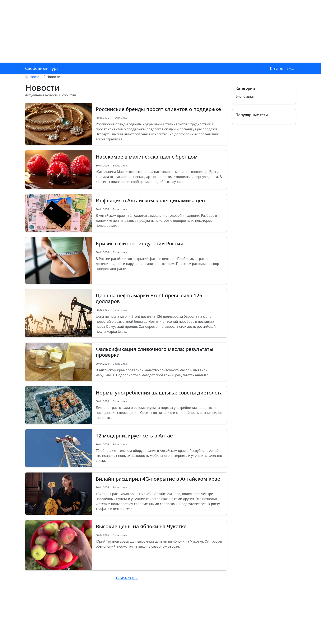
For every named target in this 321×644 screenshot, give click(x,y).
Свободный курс (42, 68)
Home (34, 77)
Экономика (120, 118)
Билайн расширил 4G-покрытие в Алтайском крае (158, 479)
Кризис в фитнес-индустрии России (140, 243)
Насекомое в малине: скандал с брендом (147, 157)
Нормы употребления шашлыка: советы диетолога (159, 393)
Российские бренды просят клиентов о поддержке (158, 109)
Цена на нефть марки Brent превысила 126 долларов (149, 298)
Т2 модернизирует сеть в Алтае (134, 435)
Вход (290, 68)
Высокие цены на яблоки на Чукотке (141, 526)
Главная (277, 68)
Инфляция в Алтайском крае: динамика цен (150, 200)
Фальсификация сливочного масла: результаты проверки (155, 352)
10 (135, 578)
